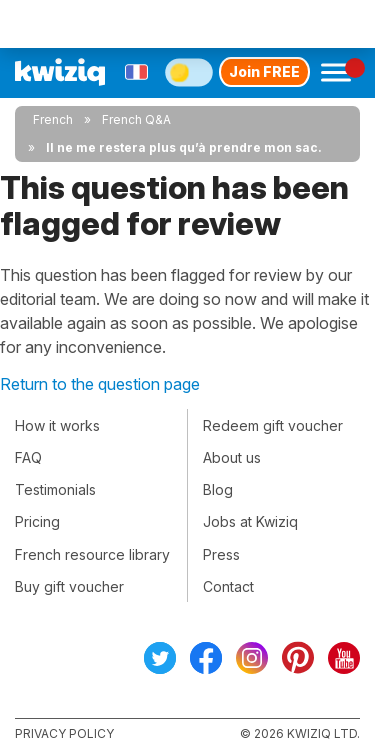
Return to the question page (100, 384)
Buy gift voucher (69, 586)
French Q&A (136, 119)
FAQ (28, 457)
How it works (57, 425)
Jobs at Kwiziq (250, 521)
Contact (228, 586)
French (53, 119)
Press (221, 554)
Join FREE (264, 71)
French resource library (92, 554)
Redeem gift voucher (273, 425)
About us (232, 457)
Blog (218, 489)
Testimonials (55, 489)
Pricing (37, 521)
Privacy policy (64, 733)
